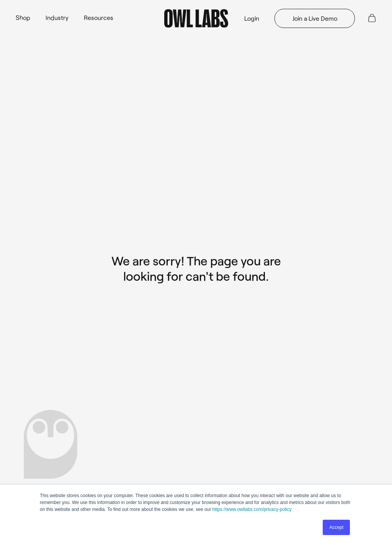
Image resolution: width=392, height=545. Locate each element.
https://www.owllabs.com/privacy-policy (252, 509)
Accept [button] (336, 527)
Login (252, 18)
